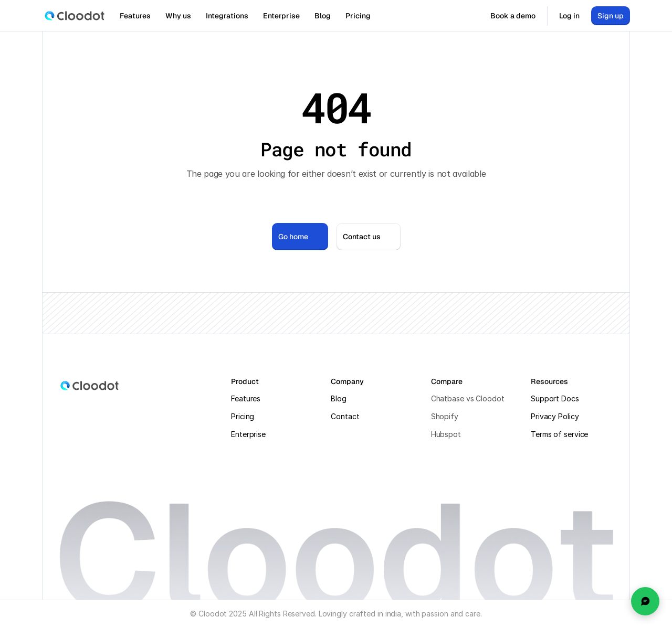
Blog (339, 398)
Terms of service (559, 434)
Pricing (243, 416)
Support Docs (555, 398)
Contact (345, 416)
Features (246, 398)
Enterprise (248, 434)
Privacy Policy (555, 416)
